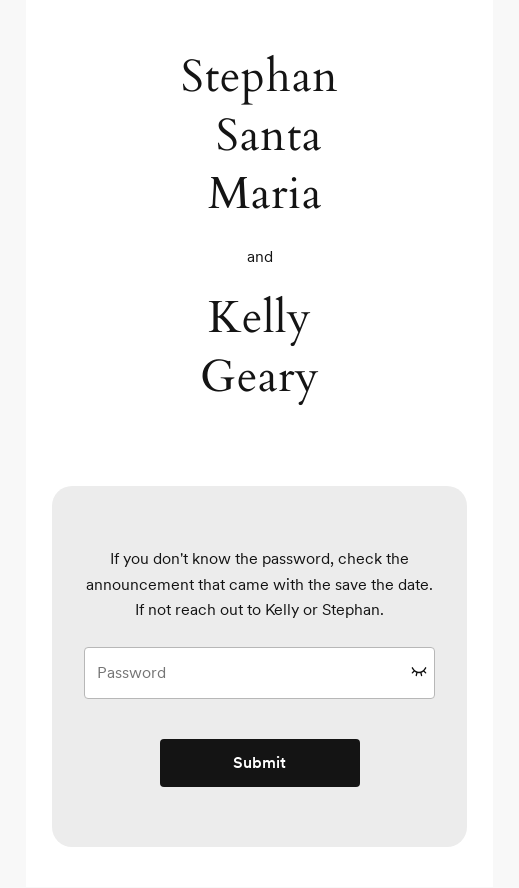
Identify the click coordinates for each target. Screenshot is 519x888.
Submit (259, 762)
